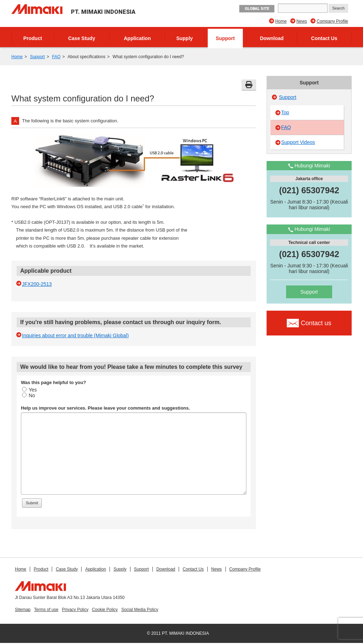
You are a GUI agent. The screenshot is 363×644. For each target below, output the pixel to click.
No (29, 395)
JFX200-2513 (37, 284)
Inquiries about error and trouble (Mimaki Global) (75, 335)
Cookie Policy (105, 610)
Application (137, 38)
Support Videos (298, 142)
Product (33, 38)
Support (225, 38)
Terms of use (46, 610)
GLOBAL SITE (257, 9)
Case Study (82, 38)
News (302, 21)
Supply (185, 38)
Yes (29, 390)
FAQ (56, 57)
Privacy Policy (75, 610)
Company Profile (332, 21)
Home (281, 21)
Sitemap (23, 610)
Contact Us (324, 38)
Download (272, 38)
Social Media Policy (140, 610)
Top (285, 112)
